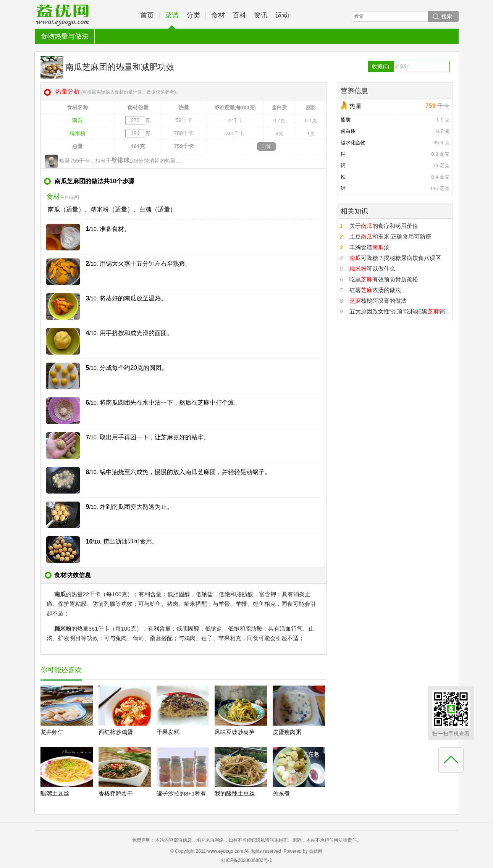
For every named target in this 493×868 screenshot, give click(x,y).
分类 (193, 15)
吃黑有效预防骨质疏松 (384, 279)
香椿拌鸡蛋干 (116, 793)
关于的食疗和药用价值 (384, 226)
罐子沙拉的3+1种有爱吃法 (181, 800)
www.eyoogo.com (225, 851)
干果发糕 (168, 732)
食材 (218, 15)
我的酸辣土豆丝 (235, 793)
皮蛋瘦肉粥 (287, 732)
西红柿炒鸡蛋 (116, 732)
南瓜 (78, 120)
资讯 (261, 15)
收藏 (381, 66)
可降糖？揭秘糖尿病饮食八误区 (395, 258)
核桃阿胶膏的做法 (378, 301)
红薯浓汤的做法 (375, 290)
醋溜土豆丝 (55, 793)
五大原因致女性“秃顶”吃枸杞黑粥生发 (400, 311)
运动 (282, 15)
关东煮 (281, 793)
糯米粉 (78, 133)
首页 (147, 15)
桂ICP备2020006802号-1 (246, 860)
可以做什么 (372, 269)
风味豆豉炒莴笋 (235, 732)
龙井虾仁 (52, 732)
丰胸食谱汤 (369, 247)
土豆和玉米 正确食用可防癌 (390, 236)
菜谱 (172, 20)
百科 (239, 15)
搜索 (447, 16)
